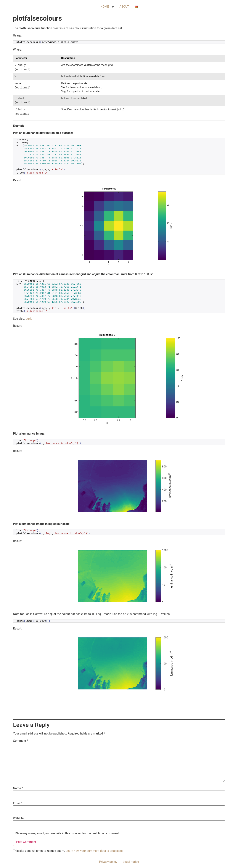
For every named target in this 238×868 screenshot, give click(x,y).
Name (18, 788)
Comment (21, 741)
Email (18, 803)
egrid (29, 319)
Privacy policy (108, 862)
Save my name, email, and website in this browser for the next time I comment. (68, 833)
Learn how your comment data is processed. (95, 851)
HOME (105, 7)
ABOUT (124, 7)
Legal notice (131, 862)
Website (18, 818)
